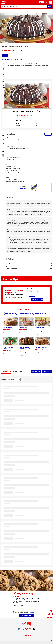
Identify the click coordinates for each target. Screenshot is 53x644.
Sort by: (4, 380)
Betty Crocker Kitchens (7, 59)
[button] (3, 70)
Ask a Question (47, 372)
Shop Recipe (48, 134)
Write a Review (36, 372)
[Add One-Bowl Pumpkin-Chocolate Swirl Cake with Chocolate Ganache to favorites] (20, 355)
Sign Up (41, 2)
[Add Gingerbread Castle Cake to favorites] (36, 334)
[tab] (6, 372)
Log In (47, 2)
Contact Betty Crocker (17, 638)
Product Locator (37, 638)
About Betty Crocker (28, 638)
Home (4, 11)
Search (50, 6)
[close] (52, 641)
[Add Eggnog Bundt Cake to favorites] (4, 333)
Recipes (8, 11)
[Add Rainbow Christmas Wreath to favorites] (4, 354)
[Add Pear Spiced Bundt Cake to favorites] (36, 353)
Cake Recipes (15, 11)
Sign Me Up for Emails (37, 299)
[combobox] (24, 6)
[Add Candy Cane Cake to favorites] (20, 333)
